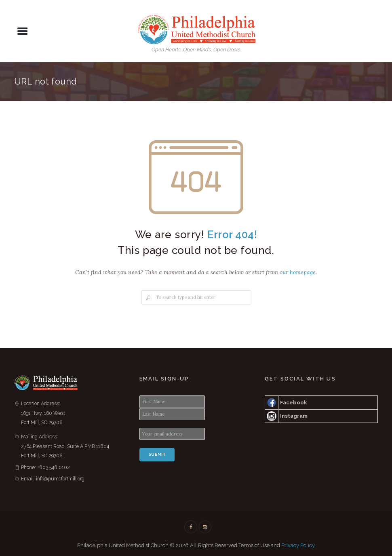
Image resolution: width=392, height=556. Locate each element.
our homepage (298, 272)
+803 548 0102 (54, 467)
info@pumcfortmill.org (60, 479)
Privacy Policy (298, 545)
